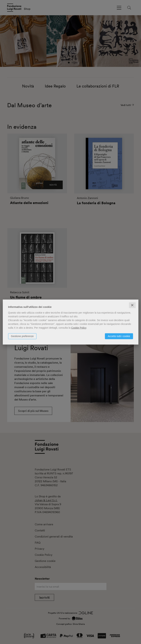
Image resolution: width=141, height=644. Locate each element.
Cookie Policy (79, 328)
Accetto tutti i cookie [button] (119, 336)
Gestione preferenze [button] (22, 336)
